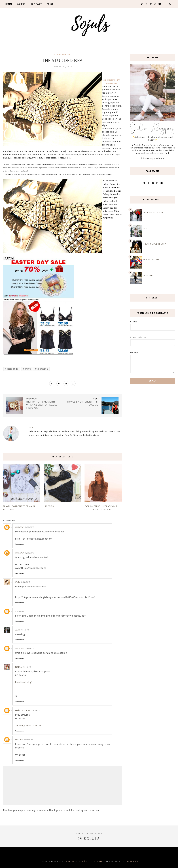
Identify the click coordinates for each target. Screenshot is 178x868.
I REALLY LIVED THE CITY (155, 244)
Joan (17, 630)
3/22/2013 (30, 527)
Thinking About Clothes (28, 725)
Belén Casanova (23, 710)
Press (50, 4)
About (21, 4)
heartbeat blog (23, 682)
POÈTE (147, 228)
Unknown (20, 527)
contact (36, 4)
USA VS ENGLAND (152, 260)
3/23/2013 (36, 710)
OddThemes (131, 861)
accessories (62, 54)
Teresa (18, 667)
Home (9, 4)
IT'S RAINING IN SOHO (154, 213)
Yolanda (19, 740)
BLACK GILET (150, 275)
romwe (27, 369)
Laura (18, 582)
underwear (42, 369)
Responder (19, 544)
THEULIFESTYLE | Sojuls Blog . (85, 861)
